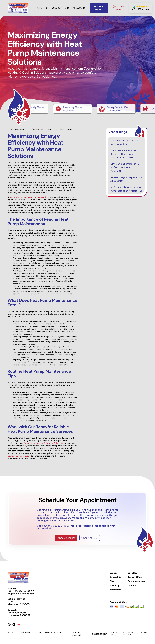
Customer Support (137, 581)
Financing (115, 585)
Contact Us (115, 577)
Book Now (133, 573)
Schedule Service (99, 8)
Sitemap (144, 632)
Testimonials (116, 590)
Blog (112, 581)
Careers (132, 585)
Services (114, 573)
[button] (42, 8)
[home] (18, 8)
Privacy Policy (114, 633)
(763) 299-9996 (118, 8)
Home (10, 129)
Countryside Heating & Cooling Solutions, (30, 197)
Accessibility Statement (128, 633)
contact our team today (19, 456)
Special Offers (135, 577)
